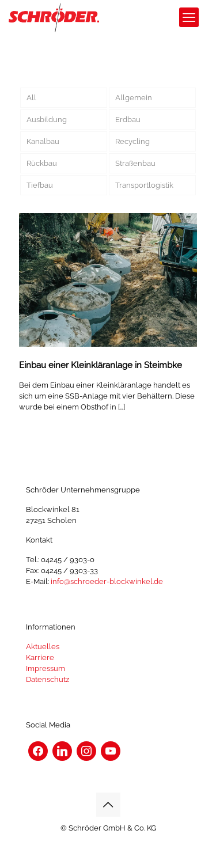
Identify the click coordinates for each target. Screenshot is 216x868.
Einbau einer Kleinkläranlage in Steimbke (101, 365)
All (31, 98)
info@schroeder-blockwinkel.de (107, 581)
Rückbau (42, 163)
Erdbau (128, 120)
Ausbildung (47, 120)
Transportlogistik (144, 185)
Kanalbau (43, 141)
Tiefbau (40, 185)
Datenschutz (48, 679)
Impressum (46, 668)
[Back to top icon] (108, 805)
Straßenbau (135, 163)
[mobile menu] (189, 17)
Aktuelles (43, 647)
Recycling (132, 141)
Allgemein (134, 98)
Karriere (40, 657)
